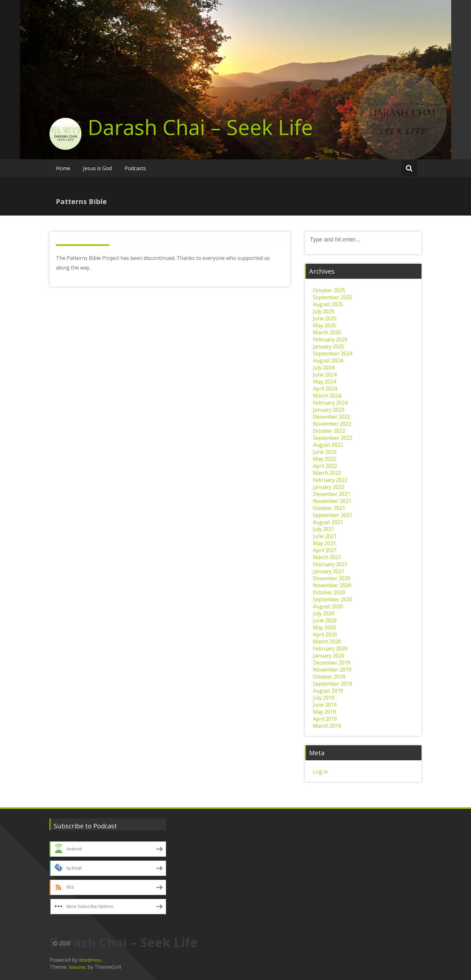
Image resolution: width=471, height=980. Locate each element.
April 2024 (325, 389)
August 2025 (328, 304)
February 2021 (330, 564)
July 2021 (324, 529)
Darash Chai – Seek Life (200, 127)
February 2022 (330, 480)
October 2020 (329, 592)
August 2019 (328, 691)
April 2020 (325, 634)
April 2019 (325, 719)
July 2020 (324, 613)
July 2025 (324, 311)
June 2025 (325, 318)
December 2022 (332, 417)
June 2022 (325, 452)
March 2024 (327, 396)
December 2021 (332, 494)
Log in (320, 772)
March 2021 (327, 557)
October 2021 (329, 508)
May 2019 (324, 712)
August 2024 (328, 361)
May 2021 (324, 543)
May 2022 (324, 459)
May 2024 (324, 382)
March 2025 (327, 332)
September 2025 (333, 297)
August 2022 (328, 445)
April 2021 (325, 550)
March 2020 (327, 642)
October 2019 (329, 677)
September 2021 (333, 515)
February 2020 (330, 649)
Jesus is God (97, 168)
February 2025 (330, 339)
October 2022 (329, 431)
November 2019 (332, 670)
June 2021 (325, 536)
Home (63, 168)
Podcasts (135, 168)
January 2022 (329, 487)
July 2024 (324, 368)
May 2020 (324, 627)
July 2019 (324, 698)
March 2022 (327, 473)
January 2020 (329, 656)
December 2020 (332, 578)
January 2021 (329, 571)
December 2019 (332, 663)
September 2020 (333, 599)
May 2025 (324, 325)
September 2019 (333, 684)
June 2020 (325, 620)
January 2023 (329, 410)
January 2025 (329, 346)
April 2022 (325, 466)
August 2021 (328, 522)
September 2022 (333, 438)
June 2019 (325, 705)
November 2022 (332, 424)
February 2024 (330, 403)
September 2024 (333, 353)
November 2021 (332, 501)
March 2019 (327, 726)
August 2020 (328, 606)
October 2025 (329, 290)
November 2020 (332, 585)
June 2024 (325, 375)
